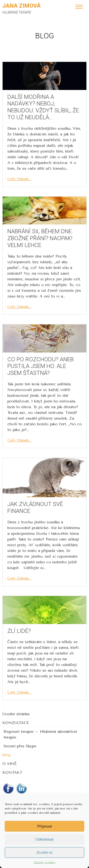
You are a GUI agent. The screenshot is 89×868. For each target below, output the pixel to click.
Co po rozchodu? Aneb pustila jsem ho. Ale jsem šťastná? (40, 366)
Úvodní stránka (16, 714)
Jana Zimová (21, 6)
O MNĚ (9, 764)
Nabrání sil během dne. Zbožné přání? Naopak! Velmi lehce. (40, 238)
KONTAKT (12, 772)
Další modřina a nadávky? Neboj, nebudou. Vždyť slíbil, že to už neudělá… (43, 107)
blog (6, 755)
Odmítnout (44, 839)
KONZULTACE (16, 723)
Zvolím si (44, 853)
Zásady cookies (44, 862)
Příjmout (45, 826)
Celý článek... (19, 179)
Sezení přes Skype (20, 746)
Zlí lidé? (19, 631)
